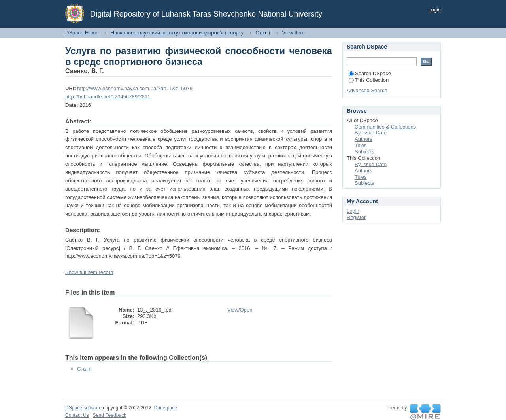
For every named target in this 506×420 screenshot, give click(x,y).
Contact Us (77, 415)
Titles (361, 145)
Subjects (364, 152)
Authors (363, 139)
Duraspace (165, 408)
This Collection (369, 80)
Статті (263, 33)
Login (434, 10)
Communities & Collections (385, 127)
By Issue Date (371, 133)
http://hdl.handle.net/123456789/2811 (108, 97)
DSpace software (83, 408)
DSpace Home (82, 33)
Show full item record (89, 272)
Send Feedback (110, 415)
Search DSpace (370, 73)
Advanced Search (367, 90)
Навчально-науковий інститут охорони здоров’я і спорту (177, 33)
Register (356, 217)
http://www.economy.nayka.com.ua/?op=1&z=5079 (135, 88)
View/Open (240, 310)
